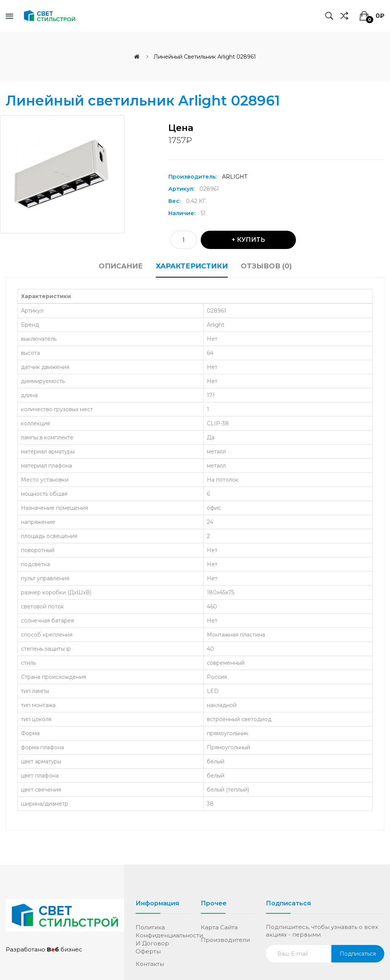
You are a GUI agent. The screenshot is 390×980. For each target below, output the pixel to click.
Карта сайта (219, 927)
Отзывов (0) (266, 266)
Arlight (235, 177)
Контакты (150, 964)
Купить (251, 240)
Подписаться (358, 954)
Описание (121, 266)
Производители (225, 940)
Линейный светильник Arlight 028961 (205, 57)
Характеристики (192, 266)
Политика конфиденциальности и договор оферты (162, 939)
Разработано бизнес (44, 949)
